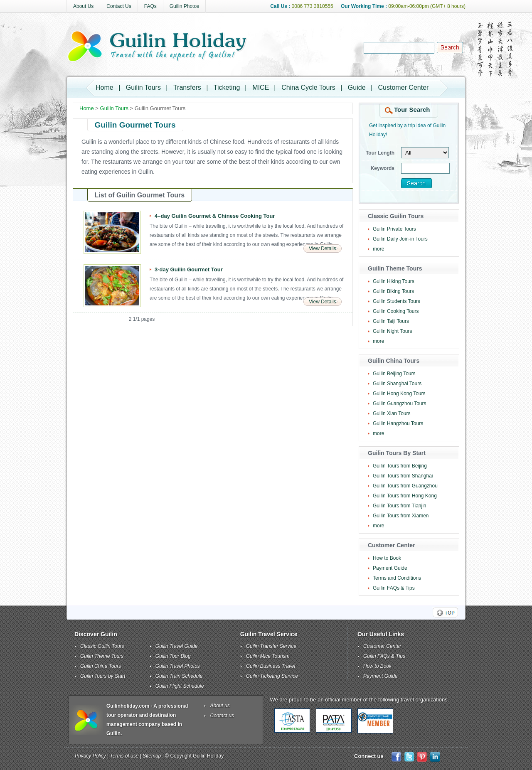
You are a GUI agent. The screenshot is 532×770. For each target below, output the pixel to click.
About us (220, 706)
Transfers (187, 87)
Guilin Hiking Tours (394, 281)
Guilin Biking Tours (393, 291)
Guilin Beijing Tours (394, 374)
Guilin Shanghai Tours (397, 384)
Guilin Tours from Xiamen (401, 516)
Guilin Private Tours (394, 229)
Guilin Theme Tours (102, 656)
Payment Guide (390, 568)
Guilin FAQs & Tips (394, 588)
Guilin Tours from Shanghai (403, 476)
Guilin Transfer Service (271, 646)
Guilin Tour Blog (173, 656)
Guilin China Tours (101, 666)
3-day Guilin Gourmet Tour (189, 269)
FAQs (150, 6)
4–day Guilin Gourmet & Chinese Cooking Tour (215, 216)
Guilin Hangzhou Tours (398, 423)
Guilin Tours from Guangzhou (405, 486)
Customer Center (404, 87)
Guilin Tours (143, 87)
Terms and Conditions (397, 578)
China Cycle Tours (308, 87)
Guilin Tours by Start (103, 676)
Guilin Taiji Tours (391, 321)
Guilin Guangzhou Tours (400, 403)
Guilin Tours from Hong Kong (405, 496)
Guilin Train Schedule (179, 676)
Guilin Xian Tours (392, 413)
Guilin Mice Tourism (268, 656)
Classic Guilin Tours (102, 646)
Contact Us (119, 6)
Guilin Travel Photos (178, 666)
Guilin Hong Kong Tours (399, 394)
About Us (83, 6)
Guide (357, 87)
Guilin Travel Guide (177, 646)
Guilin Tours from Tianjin (400, 506)
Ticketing (227, 87)
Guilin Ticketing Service (272, 676)
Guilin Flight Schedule (180, 686)
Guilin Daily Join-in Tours (400, 239)
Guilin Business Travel (271, 666)
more (378, 249)
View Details (323, 248)
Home (105, 87)
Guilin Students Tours (397, 301)
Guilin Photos (184, 6)
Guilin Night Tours (393, 331)
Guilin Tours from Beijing (400, 466)
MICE (261, 87)
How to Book (387, 558)
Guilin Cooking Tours (396, 311)
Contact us (222, 716)
